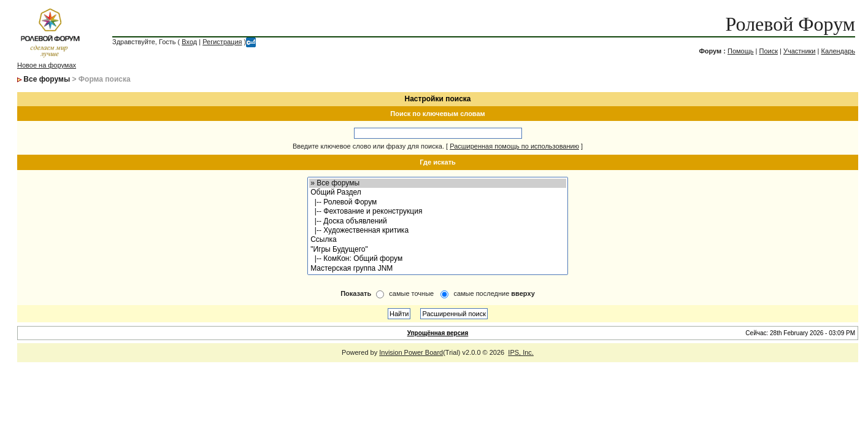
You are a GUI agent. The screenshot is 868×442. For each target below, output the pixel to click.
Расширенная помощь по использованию (514, 146)
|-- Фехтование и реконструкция (438, 211)
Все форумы (47, 79)
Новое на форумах (47, 65)
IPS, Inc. (521, 352)
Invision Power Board (411, 352)
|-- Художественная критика (438, 231)
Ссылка (438, 240)
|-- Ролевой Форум (438, 202)
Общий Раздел (438, 192)
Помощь (741, 51)
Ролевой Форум (790, 24)
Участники (800, 51)
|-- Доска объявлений (438, 221)
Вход (189, 42)
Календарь (838, 51)
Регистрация (222, 42)
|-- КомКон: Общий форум (438, 259)
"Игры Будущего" (438, 250)
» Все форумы (438, 183)
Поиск (768, 51)
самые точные (411, 293)
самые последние (494, 293)
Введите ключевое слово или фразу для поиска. (368, 146)
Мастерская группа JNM (438, 269)
